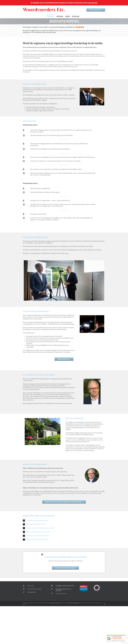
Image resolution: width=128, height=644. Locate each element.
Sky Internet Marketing (74, 603)
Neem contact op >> (96, 10)
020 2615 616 (93, 3)
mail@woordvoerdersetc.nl (65, 586)
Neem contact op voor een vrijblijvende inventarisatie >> (64, 502)
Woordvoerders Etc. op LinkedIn (63, 590)
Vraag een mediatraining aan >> (65, 568)
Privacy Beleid (52, 603)
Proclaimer (59, 603)
